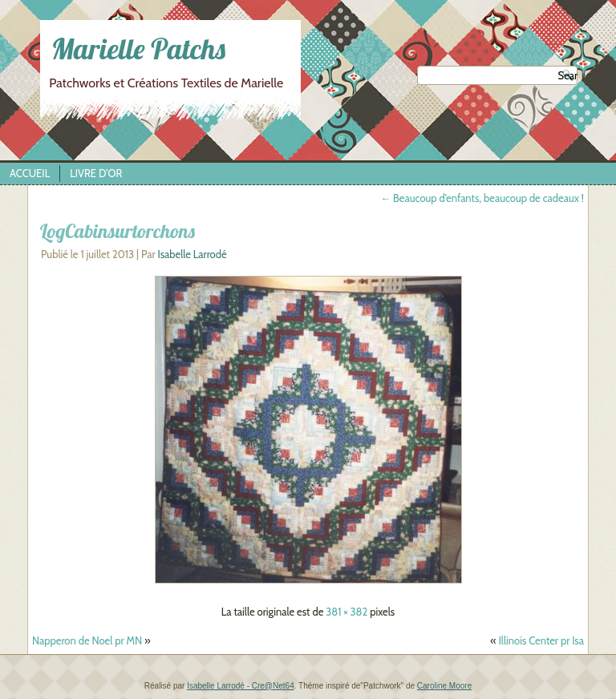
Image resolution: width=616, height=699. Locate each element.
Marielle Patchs (138, 48)
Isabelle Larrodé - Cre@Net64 (241, 686)
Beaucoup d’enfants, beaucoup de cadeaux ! (482, 198)
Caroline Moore (444, 686)
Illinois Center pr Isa (541, 640)
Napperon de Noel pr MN (87, 640)
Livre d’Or (96, 173)
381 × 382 (346, 612)
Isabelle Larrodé (192, 254)
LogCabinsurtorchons (118, 231)
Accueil (30, 173)
